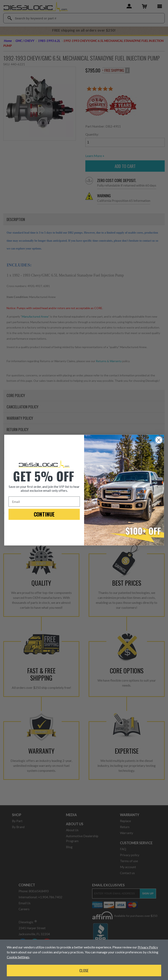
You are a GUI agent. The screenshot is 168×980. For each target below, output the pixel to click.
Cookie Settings (18, 957)
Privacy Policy (148, 947)
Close (84, 971)
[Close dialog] (159, 440)
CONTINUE (44, 514)
